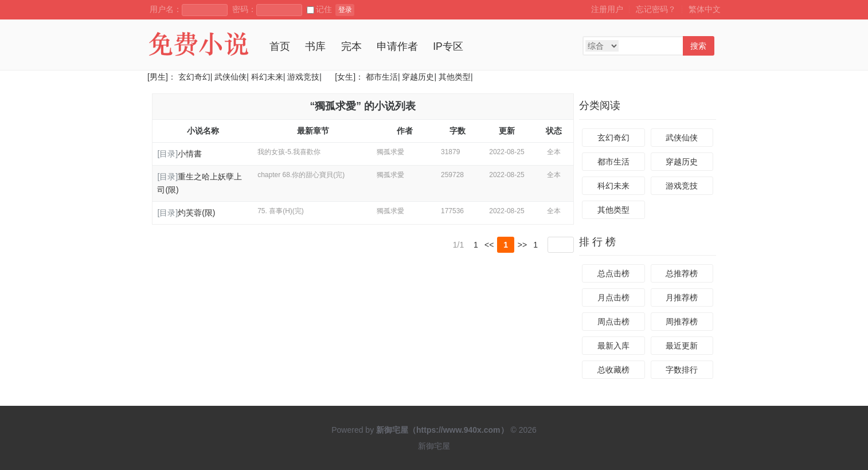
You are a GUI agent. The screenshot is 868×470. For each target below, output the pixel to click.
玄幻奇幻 (194, 77)
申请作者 (397, 46)
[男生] (158, 77)
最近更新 (682, 346)
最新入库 (613, 346)
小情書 (190, 154)
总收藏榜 (613, 370)
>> (522, 245)
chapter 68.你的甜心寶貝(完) (301, 175)
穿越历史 (418, 77)
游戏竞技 (303, 77)
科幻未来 (267, 77)
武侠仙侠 (230, 77)
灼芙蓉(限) (196, 213)
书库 (315, 46)
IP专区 (448, 46)
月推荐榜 (682, 297)
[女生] (344, 77)
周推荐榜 (682, 322)
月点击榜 (613, 297)
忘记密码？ (656, 9)
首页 (280, 46)
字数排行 (682, 370)
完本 (351, 46)
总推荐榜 (682, 273)
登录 (345, 10)
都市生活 (382, 77)
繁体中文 (705, 9)
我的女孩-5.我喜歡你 (289, 152)
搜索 (698, 46)
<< (489, 245)
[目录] (167, 154)
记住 (319, 9)
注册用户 (607, 9)
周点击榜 (613, 322)
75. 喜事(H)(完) (281, 211)
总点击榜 (613, 273)
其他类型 (455, 77)
